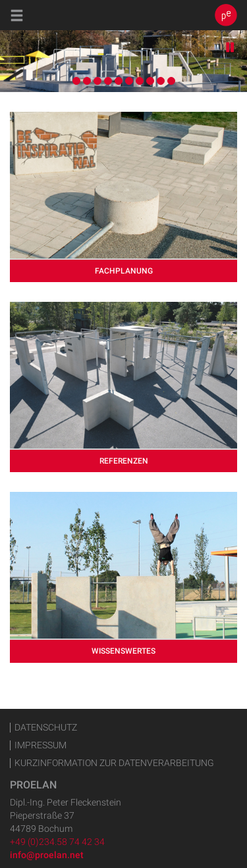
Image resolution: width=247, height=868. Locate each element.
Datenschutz (46, 728)
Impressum (41, 745)
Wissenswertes (123, 651)
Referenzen (124, 461)
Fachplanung (124, 271)
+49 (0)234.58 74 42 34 (57, 842)
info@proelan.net (47, 855)
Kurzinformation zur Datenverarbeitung (114, 763)
